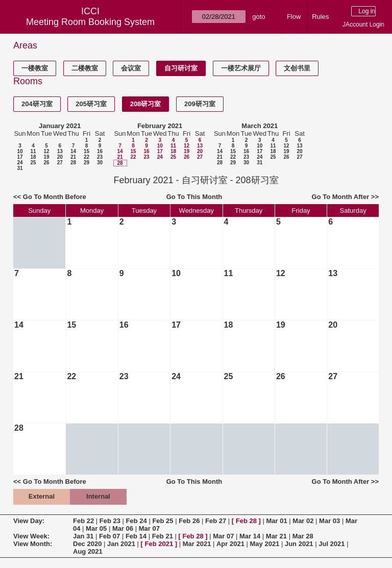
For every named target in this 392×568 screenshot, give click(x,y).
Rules (320, 17)
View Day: (29, 521)
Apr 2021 (230, 544)
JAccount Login (363, 24)
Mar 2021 (197, 544)
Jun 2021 (299, 544)
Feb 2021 (159, 544)
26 (46, 163)
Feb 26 (189, 521)
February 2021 (160, 126)
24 (20, 163)
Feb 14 (136, 536)
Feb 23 (110, 521)
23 (100, 157)
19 (46, 157)
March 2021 (260, 126)
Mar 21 (276, 536)
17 (20, 157)
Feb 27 (216, 521)
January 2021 (60, 126)
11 (33, 151)
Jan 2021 (121, 544)
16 (100, 151)
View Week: (31, 536)
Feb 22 (83, 521)
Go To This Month (194, 197)
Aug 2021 (88, 551)
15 (87, 151)
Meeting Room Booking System (90, 22)
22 (87, 157)
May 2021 (265, 544)
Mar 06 (123, 528)
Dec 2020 (87, 544)
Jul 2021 (332, 544)
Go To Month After (341, 197)
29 (87, 163)
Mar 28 (303, 536)
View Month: (33, 544)
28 (73, 163)
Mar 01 (276, 521)
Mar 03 (329, 521)
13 (60, 151)
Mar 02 (303, 521)
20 (60, 157)
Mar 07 (149, 528)
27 (60, 163)
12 (46, 151)
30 (100, 163)
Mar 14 (250, 536)
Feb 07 (109, 536)
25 (33, 163)
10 (20, 151)
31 (20, 168)
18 (33, 157)
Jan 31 (83, 536)
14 (73, 151)
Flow (294, 17)
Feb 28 (246, 521)
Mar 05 (96, 528)
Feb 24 (137, 521)
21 (73, 157)
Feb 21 (163, 536)
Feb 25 (163, 521)
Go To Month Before (55, 197)
